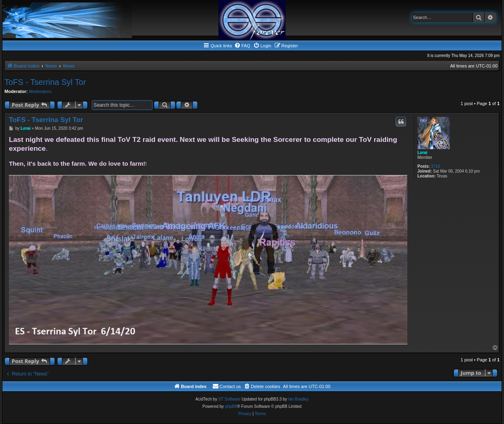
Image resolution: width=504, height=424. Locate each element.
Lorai (422, 153)
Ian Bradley (298, 399)
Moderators (40, 91)
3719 (435, 166)
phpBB (231, 406)
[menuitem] (242, 46)
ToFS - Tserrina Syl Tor (45, 82)
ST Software (230, 399)
